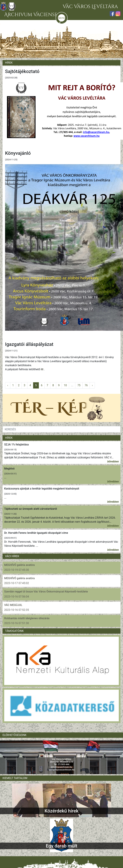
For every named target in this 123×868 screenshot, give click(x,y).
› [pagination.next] (92, 385)
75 (79, 385)
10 (65, 385)
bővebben (113, 462)
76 (86, 385)
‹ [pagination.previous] (8, 385)
